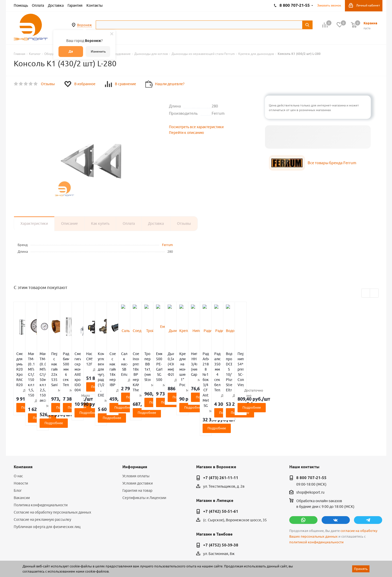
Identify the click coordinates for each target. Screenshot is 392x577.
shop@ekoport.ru (310, 451)
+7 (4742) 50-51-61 (221, 470)
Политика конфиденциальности (41, 464)
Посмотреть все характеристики (196, 127)
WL (49, 554)
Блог (18, 449)
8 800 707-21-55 (311, 436)
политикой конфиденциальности (316, 501)
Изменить (98, 51)
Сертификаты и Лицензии (144, 456)
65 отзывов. (78, 560)
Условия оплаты (136, 435)
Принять (361, 569)
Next (374, 293)
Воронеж (84, 25)
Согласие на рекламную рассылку (42, 478)
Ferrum (167, 245)
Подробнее (44, 381)
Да (71, 51)
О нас (18, 435)
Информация (135, 425)
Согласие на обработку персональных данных (52, 471)
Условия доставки (138, 442)
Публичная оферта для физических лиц (47, 485)
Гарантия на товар (137, 449)
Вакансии (22, 456)
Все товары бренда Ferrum (332, 163)
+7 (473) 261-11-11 (221, 436)
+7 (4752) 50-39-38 (221, 504)
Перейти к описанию (186, 133)
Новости (21, 442)
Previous (366, 293)
